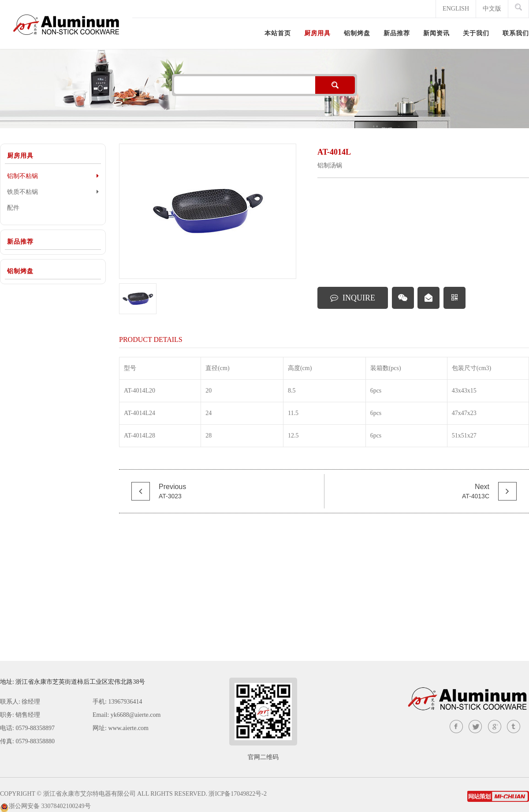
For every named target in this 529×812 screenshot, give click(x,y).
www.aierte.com (128, 728)
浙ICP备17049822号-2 (237, 794)
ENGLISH (456, 9)
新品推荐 (20, 242)
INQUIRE (353, 298)
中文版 (492, 9)
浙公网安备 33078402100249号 (50, 806)
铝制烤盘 (20, 271)
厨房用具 (20, 156)
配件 (13, 208)
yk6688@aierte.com (136, 715)
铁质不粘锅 (53, 192)
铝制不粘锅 (53, 176)
